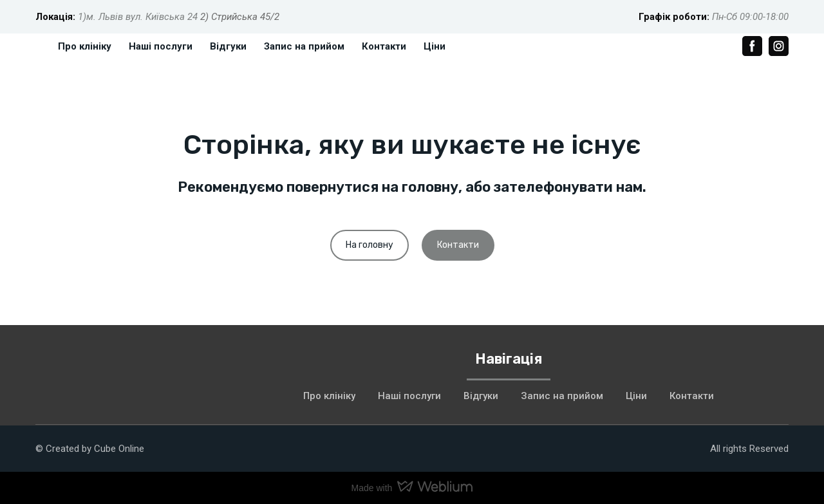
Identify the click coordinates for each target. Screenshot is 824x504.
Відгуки (228, 46)
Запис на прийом (304, 46)
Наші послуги (161, 46)
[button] (752, 46)
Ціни (435, 46)
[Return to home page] (122, 375)
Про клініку (85, 46)
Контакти (384, 46)
